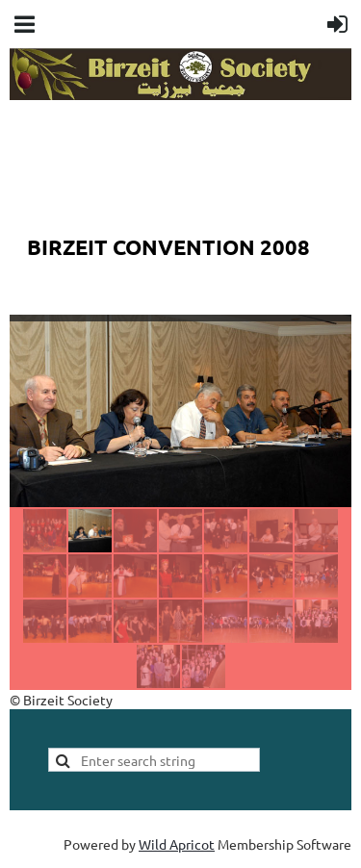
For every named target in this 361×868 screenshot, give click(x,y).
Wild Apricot (177, 844)
